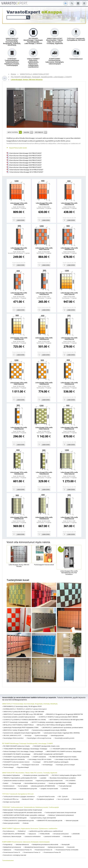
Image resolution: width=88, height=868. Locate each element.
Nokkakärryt (22, 831)
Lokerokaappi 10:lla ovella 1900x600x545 (44, 339)
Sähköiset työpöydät (72, 820)
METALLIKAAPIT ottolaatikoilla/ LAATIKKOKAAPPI (49, 754)
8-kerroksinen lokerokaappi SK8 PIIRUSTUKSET (25, 165)
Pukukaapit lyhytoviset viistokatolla (14, 759)
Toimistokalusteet (8, 860)
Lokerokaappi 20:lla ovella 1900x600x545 (44, 518)
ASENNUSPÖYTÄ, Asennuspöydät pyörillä (50, 820)
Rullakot (6, 783)
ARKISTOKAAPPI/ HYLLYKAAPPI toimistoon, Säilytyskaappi (64, 751)
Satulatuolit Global (28, 799)
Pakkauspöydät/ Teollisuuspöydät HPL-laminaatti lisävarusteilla (22, 812)
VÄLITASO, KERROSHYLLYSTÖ (12, 735)
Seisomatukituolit (78, 799)
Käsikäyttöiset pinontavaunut (12, 847)
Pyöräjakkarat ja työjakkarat (45, 799)
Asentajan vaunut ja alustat (11, 802)
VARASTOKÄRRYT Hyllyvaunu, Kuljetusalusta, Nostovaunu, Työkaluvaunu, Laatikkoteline (30, 828)
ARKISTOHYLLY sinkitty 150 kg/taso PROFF (16, 730)
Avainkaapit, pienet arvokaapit (65, 765)
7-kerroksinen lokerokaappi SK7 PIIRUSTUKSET (25, 163)
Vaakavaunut (7, 850)
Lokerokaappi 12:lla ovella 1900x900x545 (69, 249)
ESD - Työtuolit (63, 796)
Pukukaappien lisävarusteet (31, 765)
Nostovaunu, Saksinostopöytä (12, 836)
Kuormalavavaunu (9, 831)
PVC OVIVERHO (71, 781)
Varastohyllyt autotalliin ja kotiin (65, 738)
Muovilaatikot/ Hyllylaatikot (12, 775)
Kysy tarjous (39, 132)
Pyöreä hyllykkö (23, 786)
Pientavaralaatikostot (10, 789)
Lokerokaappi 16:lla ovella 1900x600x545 (19, 473)
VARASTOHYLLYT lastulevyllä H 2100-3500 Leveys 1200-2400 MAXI (23, 714)
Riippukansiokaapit (23, 767)
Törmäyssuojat (16, 783)
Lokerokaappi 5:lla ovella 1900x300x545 (69, 339)
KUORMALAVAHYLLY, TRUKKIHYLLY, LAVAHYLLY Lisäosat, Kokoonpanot (25, 709)
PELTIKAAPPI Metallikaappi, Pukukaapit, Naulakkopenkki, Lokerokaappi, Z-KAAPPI (41, 77)
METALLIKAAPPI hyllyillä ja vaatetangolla (56, 762)
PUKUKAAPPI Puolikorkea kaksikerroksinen (16, 762)
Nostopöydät (66, 844)
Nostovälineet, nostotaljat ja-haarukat (15, 855)
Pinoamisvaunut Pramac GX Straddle (67, 850)
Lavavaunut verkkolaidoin (33, 836)
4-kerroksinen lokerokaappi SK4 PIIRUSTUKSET (25, 156)
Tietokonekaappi (8, 767)
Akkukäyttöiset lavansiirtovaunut (35, 847)
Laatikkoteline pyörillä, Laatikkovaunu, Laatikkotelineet (46, 831)
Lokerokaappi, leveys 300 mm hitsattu (27, 80)
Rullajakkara (72, 783)
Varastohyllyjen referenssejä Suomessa (39, 738)
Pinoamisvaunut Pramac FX (12, 852)
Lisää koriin (21, 220)
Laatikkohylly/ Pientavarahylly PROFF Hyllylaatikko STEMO (21, 727)
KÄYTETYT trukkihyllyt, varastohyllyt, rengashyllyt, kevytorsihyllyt (52, 722)
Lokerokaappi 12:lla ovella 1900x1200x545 (19, 204)
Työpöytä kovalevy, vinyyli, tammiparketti (43, 818)
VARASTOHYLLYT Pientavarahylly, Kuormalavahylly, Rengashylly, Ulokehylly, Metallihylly (30, 704)
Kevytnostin (71, 847)
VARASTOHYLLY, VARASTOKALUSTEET (34, 74)
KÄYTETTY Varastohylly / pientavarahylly (16, 722)
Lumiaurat (65, 789)
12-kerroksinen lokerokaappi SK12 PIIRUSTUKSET (26, 172)
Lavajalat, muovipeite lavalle (49, 789)
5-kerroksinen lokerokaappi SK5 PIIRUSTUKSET (25, 158)
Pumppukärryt (8, 844)
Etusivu (13, 74)
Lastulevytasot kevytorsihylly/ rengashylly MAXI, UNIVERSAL (62, 733)
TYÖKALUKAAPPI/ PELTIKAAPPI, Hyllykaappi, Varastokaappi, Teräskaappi (25, 749)
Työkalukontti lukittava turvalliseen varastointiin (18, 781)
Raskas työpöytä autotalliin (11, 823)
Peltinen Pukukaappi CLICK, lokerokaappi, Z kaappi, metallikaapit (23, 751)
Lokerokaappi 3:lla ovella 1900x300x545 (19, 249)
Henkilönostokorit (9, 786)
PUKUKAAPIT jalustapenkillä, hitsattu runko (47, 746)
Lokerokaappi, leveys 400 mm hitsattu (67, 759)
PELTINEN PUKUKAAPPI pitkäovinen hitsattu (17, 746)
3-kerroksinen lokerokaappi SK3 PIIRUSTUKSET (25, 153)
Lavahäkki (43, 778)
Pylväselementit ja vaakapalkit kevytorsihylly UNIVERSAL (49, 730)
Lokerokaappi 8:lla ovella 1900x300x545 (44, 473)
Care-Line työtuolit (63, 799)
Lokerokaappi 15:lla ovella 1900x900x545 (19, 339)
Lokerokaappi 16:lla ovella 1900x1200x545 (44, 249)
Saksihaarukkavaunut (22, 844)
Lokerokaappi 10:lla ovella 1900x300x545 (69, 518)
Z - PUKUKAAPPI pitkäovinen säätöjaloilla (63, 749)
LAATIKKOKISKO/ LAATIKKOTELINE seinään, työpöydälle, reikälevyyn (24, 815)
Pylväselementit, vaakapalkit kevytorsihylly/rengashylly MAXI (22, 733)
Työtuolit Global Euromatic (47, 796)
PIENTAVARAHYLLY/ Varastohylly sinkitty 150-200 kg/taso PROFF (23, 706)
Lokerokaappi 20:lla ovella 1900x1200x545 (69, 294)
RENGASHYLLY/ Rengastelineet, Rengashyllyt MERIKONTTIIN (65, 714)
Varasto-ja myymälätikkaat (57, 783)
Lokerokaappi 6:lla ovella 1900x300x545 (19, 428)
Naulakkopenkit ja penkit (11, 765)
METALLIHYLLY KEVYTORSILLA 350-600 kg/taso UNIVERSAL (55, 725)
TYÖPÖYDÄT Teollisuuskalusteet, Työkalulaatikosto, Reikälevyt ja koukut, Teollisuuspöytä (30, 807)
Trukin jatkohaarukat (65, 786)
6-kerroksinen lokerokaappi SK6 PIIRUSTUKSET (25, 160)
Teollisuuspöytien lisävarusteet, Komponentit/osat (61, 812)
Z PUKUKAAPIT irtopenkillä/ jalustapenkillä (16, 757)
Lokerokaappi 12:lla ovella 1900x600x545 (69, 383)
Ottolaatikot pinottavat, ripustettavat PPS (36, 775)
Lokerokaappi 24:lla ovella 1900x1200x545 (19, 383)
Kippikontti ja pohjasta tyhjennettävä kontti (49, 781)
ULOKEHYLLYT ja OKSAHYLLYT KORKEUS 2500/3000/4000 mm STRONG (25, 720)
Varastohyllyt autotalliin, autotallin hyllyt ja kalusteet (19, 717)
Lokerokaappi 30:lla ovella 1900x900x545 (19, 518)
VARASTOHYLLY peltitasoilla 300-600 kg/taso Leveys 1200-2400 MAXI (24, 712)
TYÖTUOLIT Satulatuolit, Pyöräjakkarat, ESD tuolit (18, 794)
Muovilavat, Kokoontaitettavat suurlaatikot (63, 778)
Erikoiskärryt (67, 836)
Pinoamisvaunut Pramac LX (32, 852)
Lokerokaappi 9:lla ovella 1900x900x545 (44, 204)
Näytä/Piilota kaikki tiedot (18, 148)
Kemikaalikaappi (48, 765)
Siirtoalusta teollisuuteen (61, 834)
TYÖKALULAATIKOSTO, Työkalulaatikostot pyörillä (19, 820)
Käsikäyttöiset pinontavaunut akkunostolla (45, 844)
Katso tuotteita (13, 132)
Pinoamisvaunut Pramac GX (44, 850)
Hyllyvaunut (32, 834)
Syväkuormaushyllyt (41, 735)
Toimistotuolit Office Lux (11, 799)
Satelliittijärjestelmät (57, 735)
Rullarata (26, 823)
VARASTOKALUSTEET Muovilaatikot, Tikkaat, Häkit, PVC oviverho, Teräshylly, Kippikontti (30, 773)
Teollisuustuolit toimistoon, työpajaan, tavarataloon (19, 796)
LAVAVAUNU (76, 834)
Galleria (26, 132)
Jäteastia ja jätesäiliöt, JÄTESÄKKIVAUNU (43, 786)
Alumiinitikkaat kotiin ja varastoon (35, 783)
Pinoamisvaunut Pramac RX (52, 852)
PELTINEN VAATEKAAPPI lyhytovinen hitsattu (63, 757)
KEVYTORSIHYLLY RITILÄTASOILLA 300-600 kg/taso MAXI (66, 720)
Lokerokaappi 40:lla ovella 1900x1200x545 (69, 473)
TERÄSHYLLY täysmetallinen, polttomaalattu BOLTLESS (20, 778)
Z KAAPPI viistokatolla (39, 757)
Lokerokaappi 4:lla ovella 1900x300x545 (44, 294)
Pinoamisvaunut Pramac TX (23, 850)
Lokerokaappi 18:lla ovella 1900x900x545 (44, 383)
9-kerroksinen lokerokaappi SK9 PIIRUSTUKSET (25, 167)
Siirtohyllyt (28, 735)
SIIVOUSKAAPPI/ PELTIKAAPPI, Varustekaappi (17, 754)
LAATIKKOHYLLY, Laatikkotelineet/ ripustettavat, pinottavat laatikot (63, 727)
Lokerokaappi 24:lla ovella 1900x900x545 (69, 428)
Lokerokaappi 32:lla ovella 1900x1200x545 (44, 428)
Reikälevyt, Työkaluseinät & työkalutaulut (61, 815)
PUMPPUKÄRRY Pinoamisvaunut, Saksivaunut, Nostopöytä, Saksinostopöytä (26, 842)
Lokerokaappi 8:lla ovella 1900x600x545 (19, 294)
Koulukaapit (37, 762)
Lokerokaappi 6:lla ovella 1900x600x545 (69, 204)
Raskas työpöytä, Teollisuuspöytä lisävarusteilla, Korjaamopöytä (23, 810)
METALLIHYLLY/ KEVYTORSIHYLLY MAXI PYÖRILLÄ (18, 725)
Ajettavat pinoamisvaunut (56, 847)
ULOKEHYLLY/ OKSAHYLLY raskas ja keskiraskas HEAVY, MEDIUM (58, 717)
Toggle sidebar (5, 78)
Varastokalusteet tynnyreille (28, 789)
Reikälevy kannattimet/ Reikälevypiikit (15, 818)
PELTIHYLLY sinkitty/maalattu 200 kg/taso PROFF (67, 775)
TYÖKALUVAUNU (45, 834)
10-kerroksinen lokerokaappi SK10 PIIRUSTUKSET (26, 170)
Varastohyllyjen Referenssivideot (13, 738)
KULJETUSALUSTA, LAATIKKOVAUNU (14, 834)
